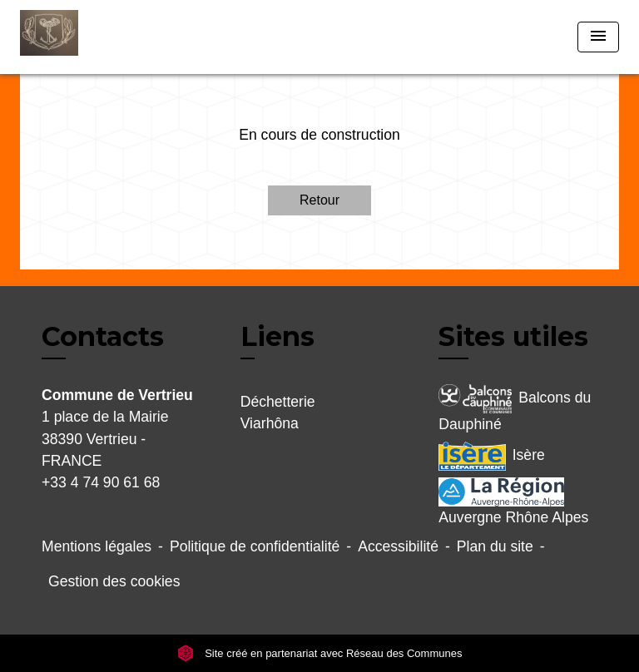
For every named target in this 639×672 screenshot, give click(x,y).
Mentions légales (97, 546)
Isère (491, 456)
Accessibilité (398, 546)
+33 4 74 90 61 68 (101, 482)
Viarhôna (270, 423)
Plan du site (495, 546)
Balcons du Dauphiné (515, 408)
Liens (277, 336)
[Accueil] (82, 37)
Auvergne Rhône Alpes (513, 502)
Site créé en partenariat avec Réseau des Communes (320, 653)
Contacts (103, 337)
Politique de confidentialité (255, 546)
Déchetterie (278, 402)
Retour (319, 200)
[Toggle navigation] (598, 37)
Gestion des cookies (114, 581)
